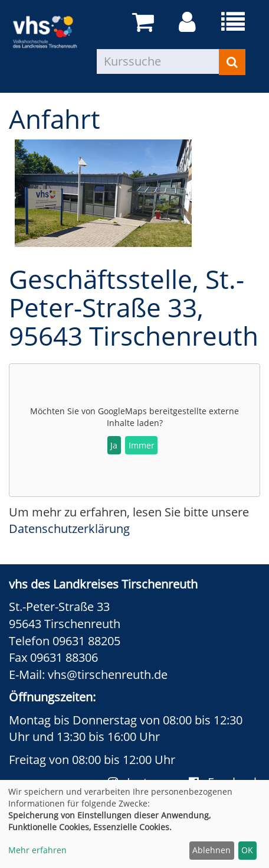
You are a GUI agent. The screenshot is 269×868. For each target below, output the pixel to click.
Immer (142, 445)
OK (247, 850)
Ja (114, 445)
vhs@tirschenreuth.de (108, 674)
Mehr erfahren (37, 850)
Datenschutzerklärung (69, 529)
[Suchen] (232, 62)
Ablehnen (211, 850)
